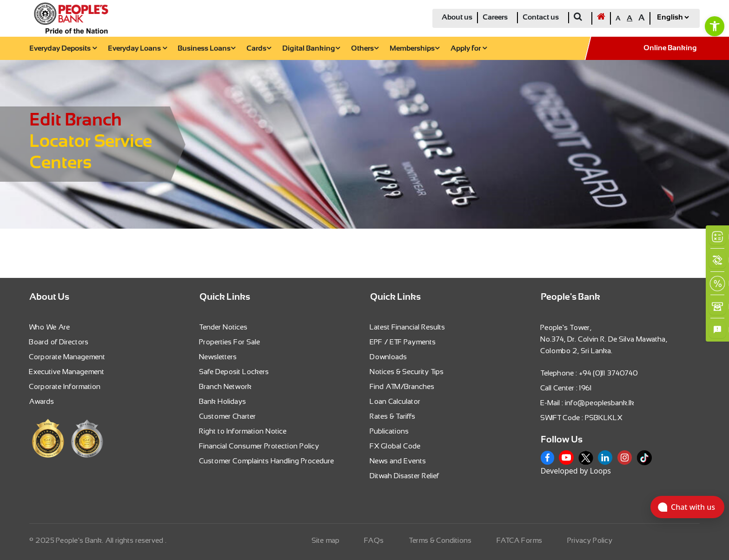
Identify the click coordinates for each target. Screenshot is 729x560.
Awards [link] (42, 401)
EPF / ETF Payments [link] (403, 342)
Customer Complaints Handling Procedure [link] (267, 461)
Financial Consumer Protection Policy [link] (259, 446)
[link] (715, 26)
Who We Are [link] (50, 327)
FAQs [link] (374, 540)
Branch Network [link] (226, 386)
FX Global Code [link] (395, 446)
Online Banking (670, 48)
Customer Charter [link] (228, 416)
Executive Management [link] (67, 372)
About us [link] (457, 17)
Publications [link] (390, 431)
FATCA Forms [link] (520, 540)
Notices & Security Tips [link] (407, 372)
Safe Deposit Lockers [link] (234, 372)
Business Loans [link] (206, 49)
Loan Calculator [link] (395, 401)
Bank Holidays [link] (223, 401)
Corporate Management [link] (67, 357)
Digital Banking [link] (311, 49)
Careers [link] (495, 17)
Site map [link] (326, 540)
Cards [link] (259, 49)
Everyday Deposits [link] (63, 49)
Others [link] (365, 49)
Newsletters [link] (218, 357)
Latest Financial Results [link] (408, 327)
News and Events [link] (398, 461)
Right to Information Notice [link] (243, 431)
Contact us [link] (541, 17)
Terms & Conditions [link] (441, 540)
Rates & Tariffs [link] (393, 416)
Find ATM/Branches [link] (402, 386)
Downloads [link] (389, 357)
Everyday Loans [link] (137, 49)
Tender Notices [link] (224, 327)
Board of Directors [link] (59, 342)
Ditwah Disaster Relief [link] (405, 476)
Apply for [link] (469, 49)
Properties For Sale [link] (230, 342)
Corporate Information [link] (65, 386)
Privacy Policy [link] (590, 540)
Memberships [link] (414, 49)
